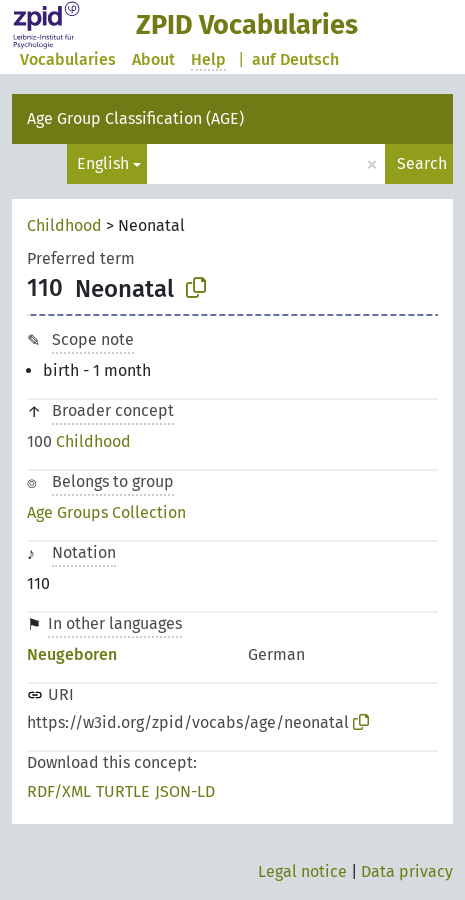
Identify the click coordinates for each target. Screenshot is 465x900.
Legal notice (302, 871)
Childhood (64, 225)
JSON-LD (185, 791)
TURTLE (123, 791)
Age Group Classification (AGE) (135, 118)
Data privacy (407, 871)
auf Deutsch (295, 59)
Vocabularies (68, 59)
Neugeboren (72, 654)
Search (422, 163)
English (103, 163)
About (153, 59)
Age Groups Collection (106, 512)
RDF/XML (59, 791)
